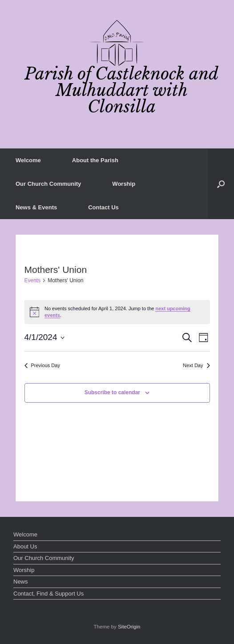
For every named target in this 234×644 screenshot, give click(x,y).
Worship (124, 184)
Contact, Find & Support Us (48, 594)
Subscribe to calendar (112, 392)
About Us (25, 546)
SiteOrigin (129, 627)
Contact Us (103, 207)
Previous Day (42, 365)
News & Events (36, 207)
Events (33, 280)
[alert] (117, 312)
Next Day (196, 365)
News (21, 582)
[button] (221, 184)
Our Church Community (48, 184)
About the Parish (95, 160)
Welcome (28, 160)
